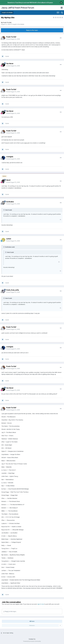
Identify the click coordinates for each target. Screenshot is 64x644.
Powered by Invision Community (32, 641)
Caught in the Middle (18, 24)
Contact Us (32, 639)
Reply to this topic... (10, 611)
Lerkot (9, 239)
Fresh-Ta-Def (7, 22)
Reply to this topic (32, 30)
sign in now (41, 604)
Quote (7, 56)
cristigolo (10, 157)
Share (32, 621)
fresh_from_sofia (13, 290)
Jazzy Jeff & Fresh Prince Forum (18, 8)
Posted (13, 39)
